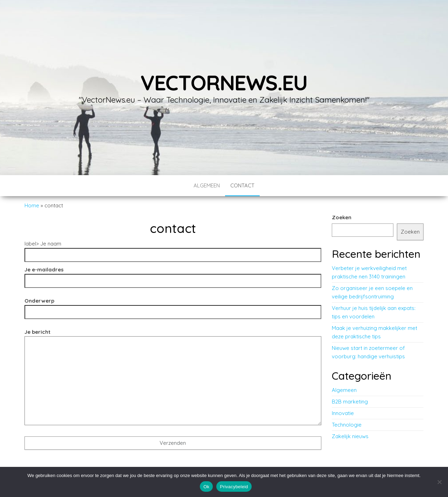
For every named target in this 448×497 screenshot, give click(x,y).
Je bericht (173, 379)
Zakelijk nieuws (350, 436)
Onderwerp (173, 306)
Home (32, 205)
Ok (206, 487)
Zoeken (342, 217)
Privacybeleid (234, 487)
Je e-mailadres (173, 275)
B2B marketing (350, 402)
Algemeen (207, 185)
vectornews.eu (224, 82)
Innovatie (343, 413)
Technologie (347, 425)
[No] (439, 482)
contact (242, 185)
